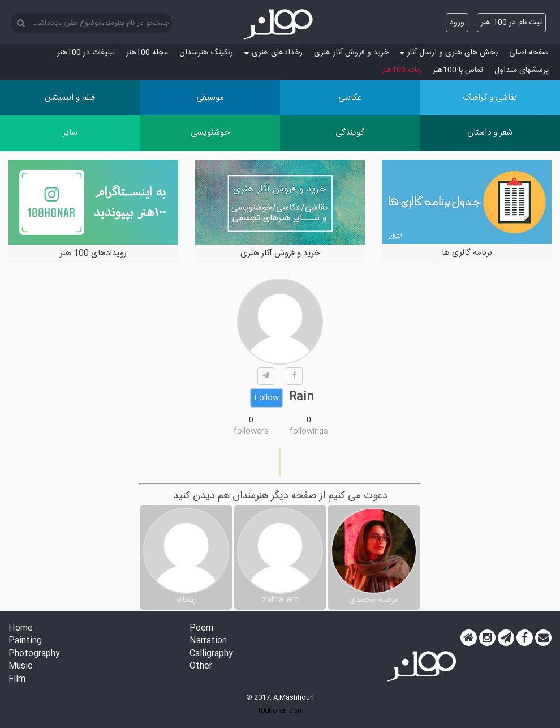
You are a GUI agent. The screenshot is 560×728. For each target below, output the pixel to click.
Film (17, 680)
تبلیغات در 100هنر (86, 53)
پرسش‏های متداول (522, 70)
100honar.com (280, 710)
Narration (208, 641)
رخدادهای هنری (273, 53)
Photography (34, 654)
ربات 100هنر (402, 70)
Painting (25, 641)
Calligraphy (211, 654)
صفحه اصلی (529, 53)
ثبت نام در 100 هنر (511, 23)
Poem (201, 629)
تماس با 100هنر (458, 70)
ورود (457, 23)
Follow (266, 398)
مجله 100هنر (147, 53)
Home (21, 629)
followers (251, 431)
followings (309, 431)
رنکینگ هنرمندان (206, 53)
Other (201, 667)
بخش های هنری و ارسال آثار (449, 53)
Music (20, 667)
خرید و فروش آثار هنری (351, 53)
